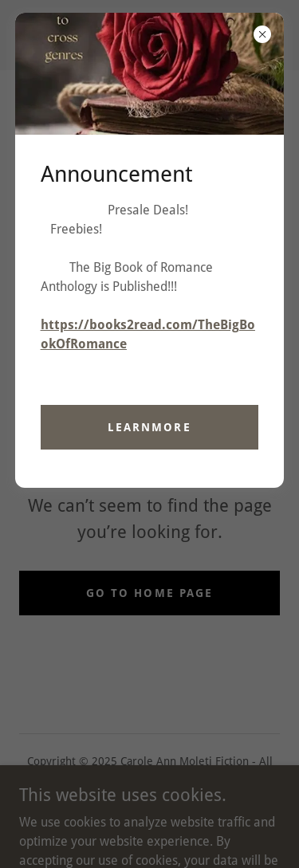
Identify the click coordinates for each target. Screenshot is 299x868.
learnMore (149, 427)
